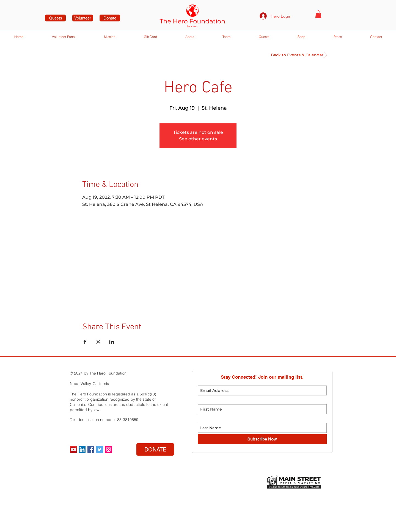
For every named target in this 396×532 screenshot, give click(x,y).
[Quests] (55, 18)
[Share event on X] (98, 342)
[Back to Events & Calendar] (297, 55)
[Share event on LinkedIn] (112, 342)
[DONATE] (155, 449)
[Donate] (110, 18)
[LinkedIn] (82, 449)
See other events (198, 139)
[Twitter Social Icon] (100, 449)
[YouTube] (73, 449)
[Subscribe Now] (262, 439)
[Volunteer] (83, 18)
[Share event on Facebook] (85, 342)
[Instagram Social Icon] (108, 449)
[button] (318, 14)
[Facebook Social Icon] (91, 449)
